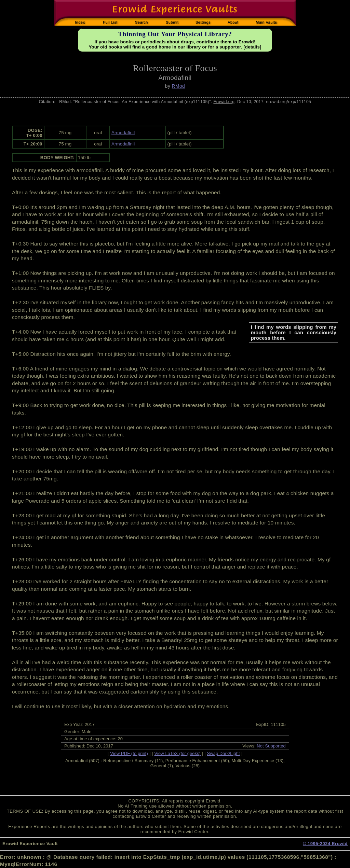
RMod (179, 86)
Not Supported (271, 746)
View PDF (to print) (129, 753)
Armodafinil (123, 133)
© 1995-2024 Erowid (325, 844)
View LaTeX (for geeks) (178, 753)
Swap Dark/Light (224, 753)
